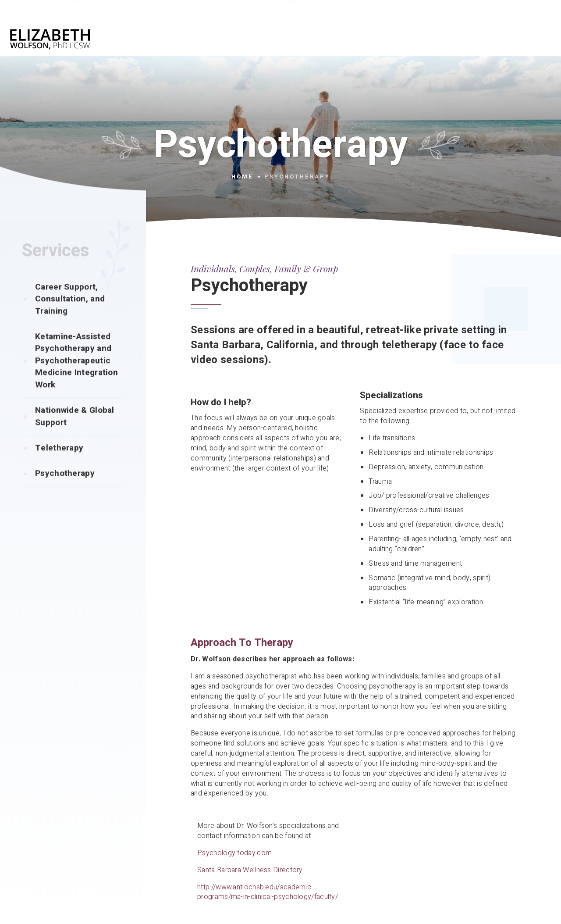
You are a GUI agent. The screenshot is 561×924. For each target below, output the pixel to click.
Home (242, 177)
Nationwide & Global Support (75, 433)
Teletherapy (59, 465)
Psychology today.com (234, 853)
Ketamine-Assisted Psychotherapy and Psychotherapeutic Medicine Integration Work (76, 378)
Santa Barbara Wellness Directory (250, 870)
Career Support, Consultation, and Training (70, 316)
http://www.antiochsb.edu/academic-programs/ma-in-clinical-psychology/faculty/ (268, 892)
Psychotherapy (65, 491)
